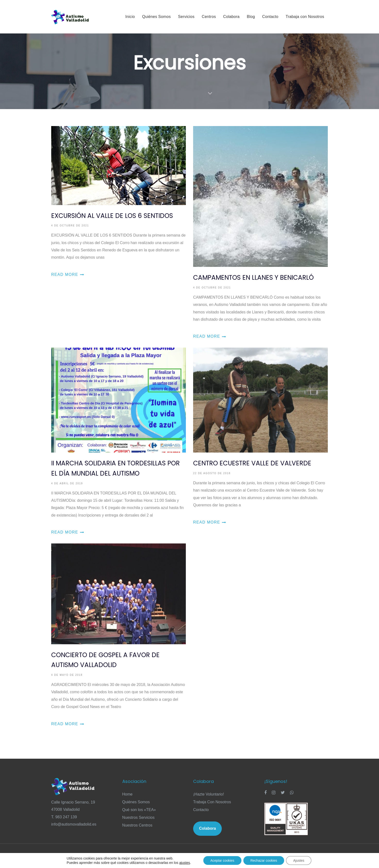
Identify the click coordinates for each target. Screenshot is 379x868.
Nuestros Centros (137, 825)
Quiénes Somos (136, 802)
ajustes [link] (184, 863)
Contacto (201, 810)
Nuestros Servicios (138, 817)
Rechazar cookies (264, 860)
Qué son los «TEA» (139, 810)
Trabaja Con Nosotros (212, 802)
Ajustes (299, 860)
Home (128, 794)
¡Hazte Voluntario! (209, 794)
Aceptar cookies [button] (222, 860)
